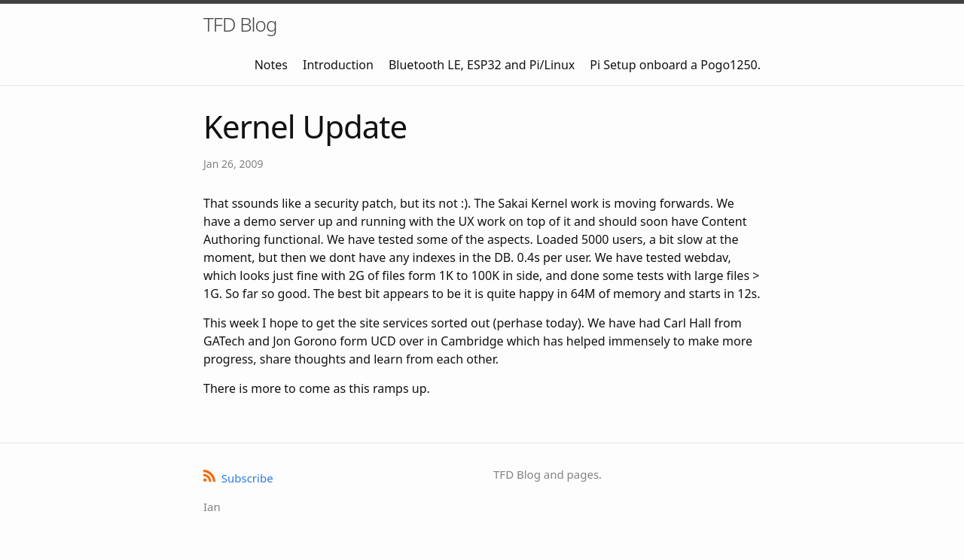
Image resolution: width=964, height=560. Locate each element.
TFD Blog (240, 24)
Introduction (338, 65)
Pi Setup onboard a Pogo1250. (675, 65)
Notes (271, 65)
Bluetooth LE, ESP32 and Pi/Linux (482, 65)
